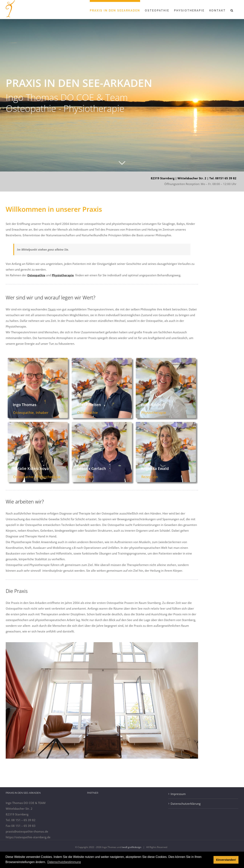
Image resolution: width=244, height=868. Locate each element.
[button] (232, 10)
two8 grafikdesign (132, 847)
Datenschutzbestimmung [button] (64, 862)
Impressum (178, 794)
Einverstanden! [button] (226, 860)
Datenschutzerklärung (186, 804)
